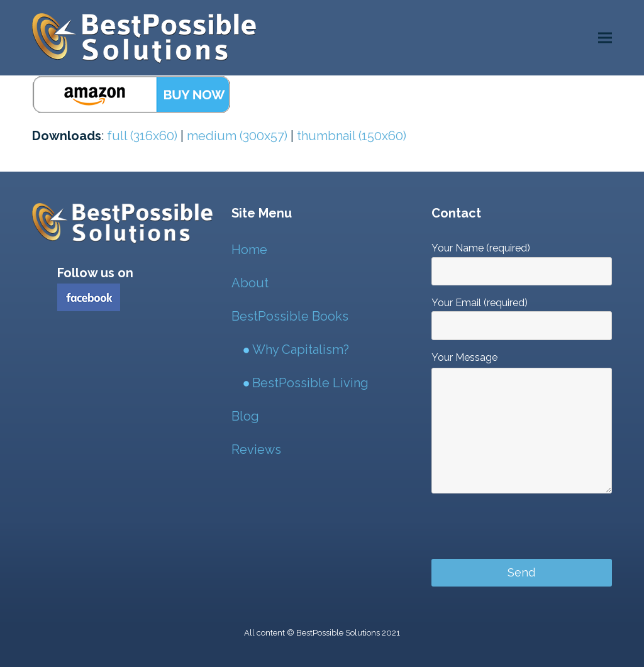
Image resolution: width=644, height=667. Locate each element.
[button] (605, 38)
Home (249, 250)
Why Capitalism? (301, 350)
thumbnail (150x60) (352, 136)
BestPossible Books (290, 316)
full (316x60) (142, 136)
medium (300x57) (237, 136)
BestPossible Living (310, 383)
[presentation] (527, 532)
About (250, 283)
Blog (245, 416)
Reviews (256, 449)
